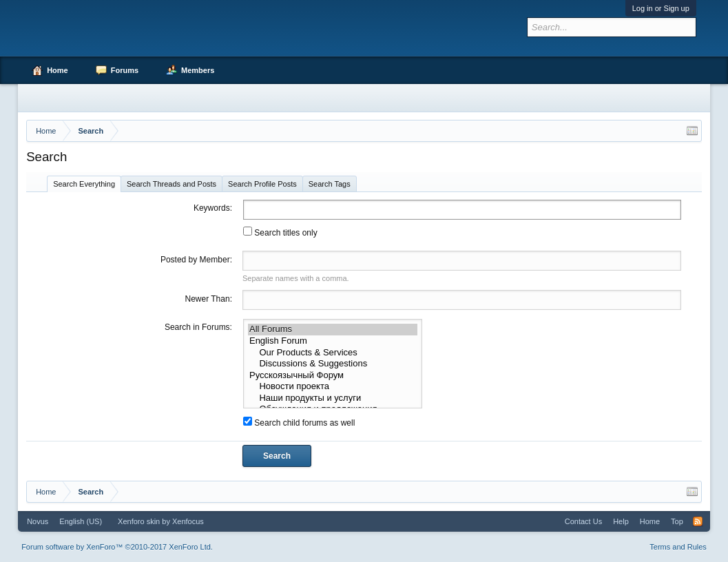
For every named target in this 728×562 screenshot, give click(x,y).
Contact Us (583, 521)
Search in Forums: (198, 327)
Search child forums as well (299, 423)
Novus (38, 521)
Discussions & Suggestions (333, 364)
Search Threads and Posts (171, 184)
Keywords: (213, 208)
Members (198, 70)
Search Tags (330, 184)
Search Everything (84, 184)
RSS (698, 521)
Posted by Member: (196, 260)
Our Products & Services (333, 353)
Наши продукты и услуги (333, 398)
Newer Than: (208, 299)
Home (58, 70)
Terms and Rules (678, 547)
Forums (125, 70)
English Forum (333, 341)
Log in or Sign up (661, 8)
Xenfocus (188, 521)
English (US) (81, 521)
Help (621, 521)
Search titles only (280, 233)
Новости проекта (333, 387)
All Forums (333, 330)
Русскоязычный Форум (333, 376)
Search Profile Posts (262, 184)
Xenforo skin (139, 521)
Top (677, 521)
